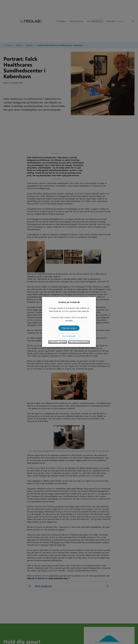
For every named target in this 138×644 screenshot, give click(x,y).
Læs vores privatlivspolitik (79, 342)
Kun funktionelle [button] (69, 336)
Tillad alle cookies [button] (69, 328)
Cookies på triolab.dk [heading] (69, 302)
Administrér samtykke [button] (58, 342)
